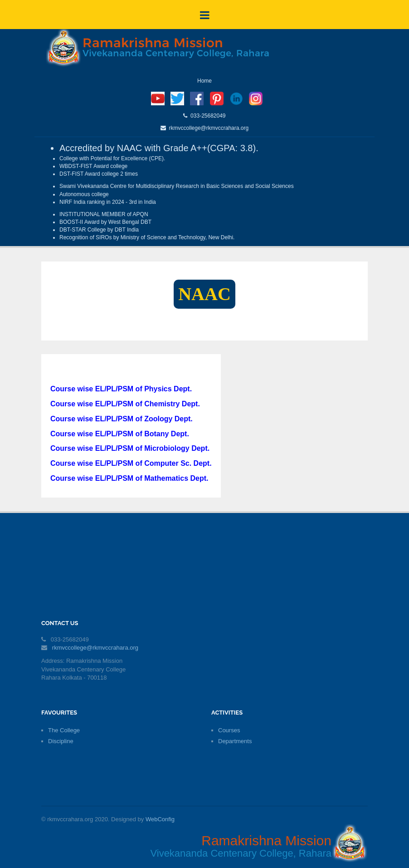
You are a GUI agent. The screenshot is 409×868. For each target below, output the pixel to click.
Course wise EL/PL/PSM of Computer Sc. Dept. (131, 463)
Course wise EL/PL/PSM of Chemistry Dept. (125, 404)
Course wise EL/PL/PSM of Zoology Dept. (122, 419)
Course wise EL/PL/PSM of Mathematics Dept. (129, 478)
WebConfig (160, 819)
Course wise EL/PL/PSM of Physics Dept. (121, 389)
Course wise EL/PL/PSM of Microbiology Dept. (130, 448)
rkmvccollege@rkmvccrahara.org (207, 128)
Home (204, 81)
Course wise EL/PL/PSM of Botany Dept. (120, 434)
